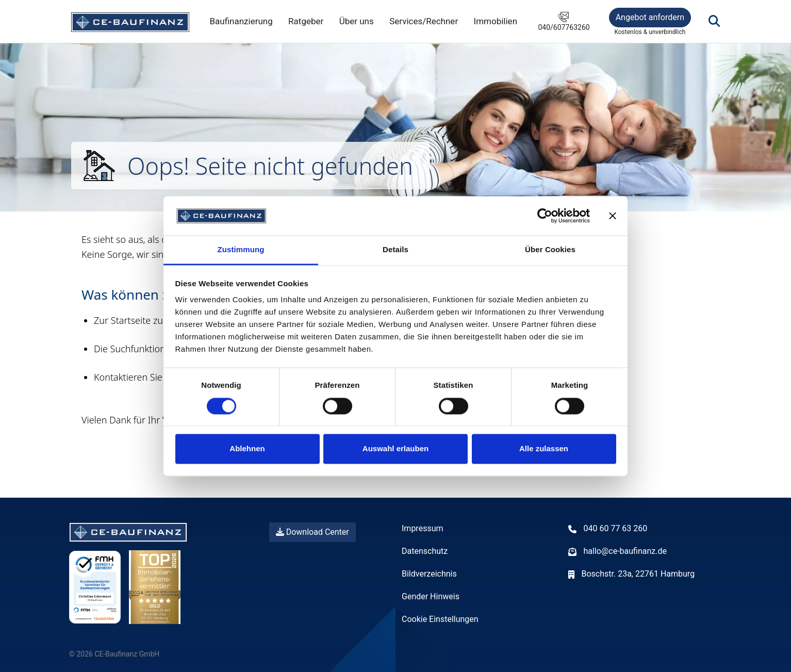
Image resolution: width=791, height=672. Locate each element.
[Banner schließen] (613, 216)
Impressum (423, 528)
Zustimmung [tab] (241, 250)
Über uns (357, 21)
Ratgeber (306, 21)
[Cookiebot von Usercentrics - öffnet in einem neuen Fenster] (545, 216)
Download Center (312, 532)
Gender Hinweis (431, 596)
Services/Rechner (424, 21)
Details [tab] (395, 250)
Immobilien (496, 21)
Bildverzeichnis (429, 574)
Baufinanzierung (241, 21)
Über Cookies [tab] (550, 250)
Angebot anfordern (650, 17)
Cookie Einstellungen (440, 619)
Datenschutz (425, 551)
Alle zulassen (544, 449)
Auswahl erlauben (395, 449)
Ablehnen (247, 449)
